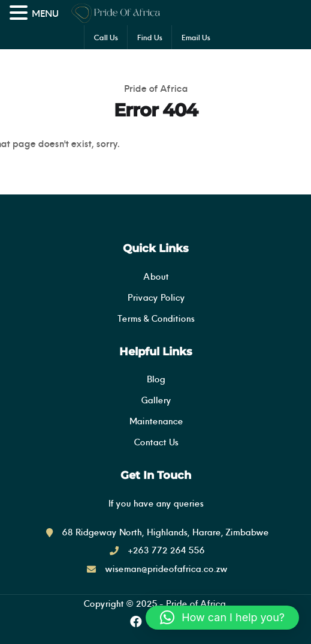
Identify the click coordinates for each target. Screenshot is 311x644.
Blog (155, 379)
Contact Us (156, 442)
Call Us (106, 38)
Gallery (156, 400)
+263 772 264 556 (166, 550)
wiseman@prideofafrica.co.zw (166, 569)
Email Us (196, 38)
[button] (222, 618)
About (156, 276)
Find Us (150, 38)
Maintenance (156, 421)
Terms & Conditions (156, 318)
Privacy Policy (156, 297)
